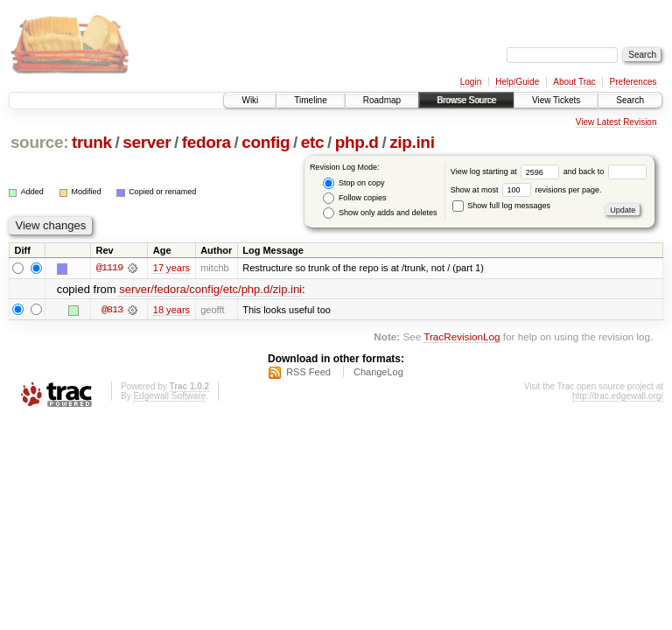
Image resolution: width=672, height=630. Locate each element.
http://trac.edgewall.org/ (618, 396)
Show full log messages (501, 206)
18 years (171, 310)
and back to (605, 171)
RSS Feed (308, 372)
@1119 (109, 268)
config (266, 142)
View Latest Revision (616, 122)
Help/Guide (517, 82)
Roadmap (382, 100)
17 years (171, 268)
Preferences (633, 82)
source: (39, 142)
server (147, 142)
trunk (92, 142)
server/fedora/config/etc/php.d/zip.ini (210, 289)
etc (312, 142)
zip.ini (412, 142)
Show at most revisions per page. (526, 190)
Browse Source (466, 100)
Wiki (250, 100)
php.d (357, 142)
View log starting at (507, 171)
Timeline (310, 100)
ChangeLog (378, 372)
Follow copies (354, 198)
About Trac (574, 82)
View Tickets (556, 100)
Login (471, 82)
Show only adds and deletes (380, 213)
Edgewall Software (169, 396)
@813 (112, 310)
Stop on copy (353, 183)
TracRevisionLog (462, 336)
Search (630, 100)
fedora (206, 142)
